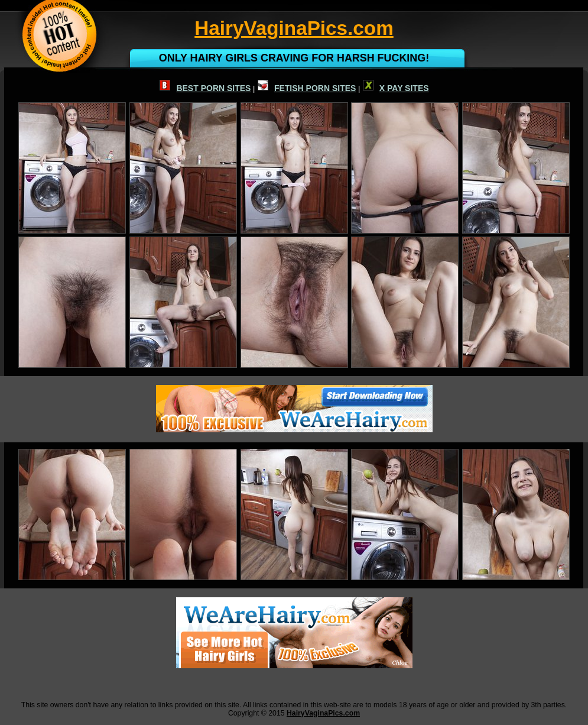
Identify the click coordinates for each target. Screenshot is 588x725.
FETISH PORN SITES (307, 88)
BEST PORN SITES (205, 88)
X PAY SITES (396, 88)
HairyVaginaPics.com (323, 713)
